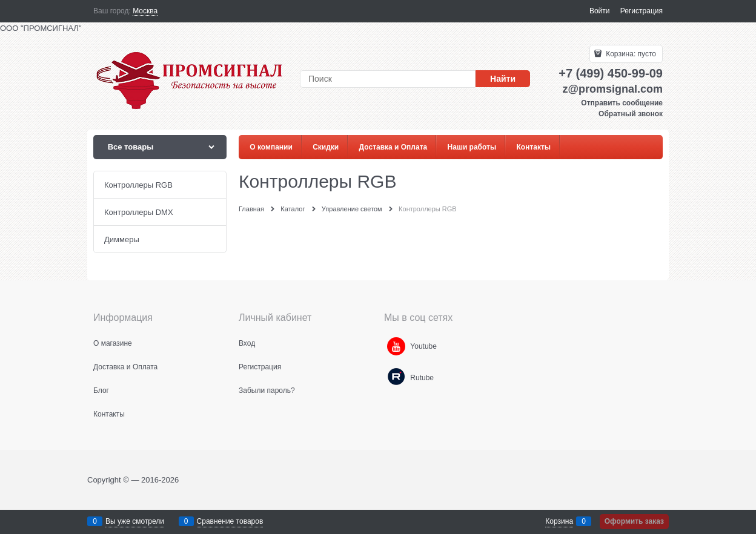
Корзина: (630, 54)
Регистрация (642, 11)
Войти (600, 11)
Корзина (559, 521)
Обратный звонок (631, 114)
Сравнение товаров (230, 521)
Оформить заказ (634, 521)
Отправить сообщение (622, 103)
